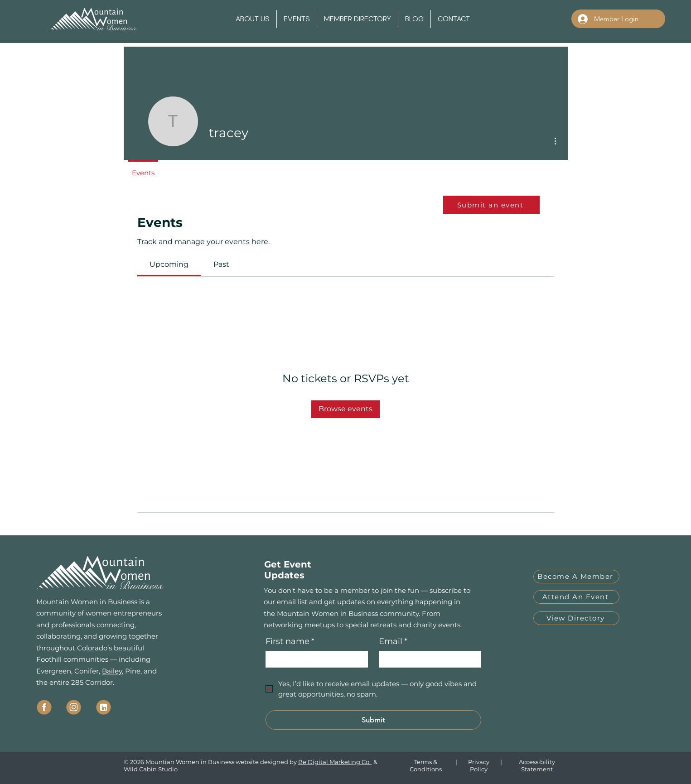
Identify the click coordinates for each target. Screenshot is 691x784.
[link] (169, 264)
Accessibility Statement (537, 765)
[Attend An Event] (576, 597)
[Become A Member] (576, 577)
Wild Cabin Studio (151, 769)
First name (290, 642)
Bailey (112, 671)
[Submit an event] (491, 205)
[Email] (427, 659)
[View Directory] (576, 618)
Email (393, 642)
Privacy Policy (479, 765)
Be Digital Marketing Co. (335, 762)
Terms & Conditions (426, 765)
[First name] (314, 659)
